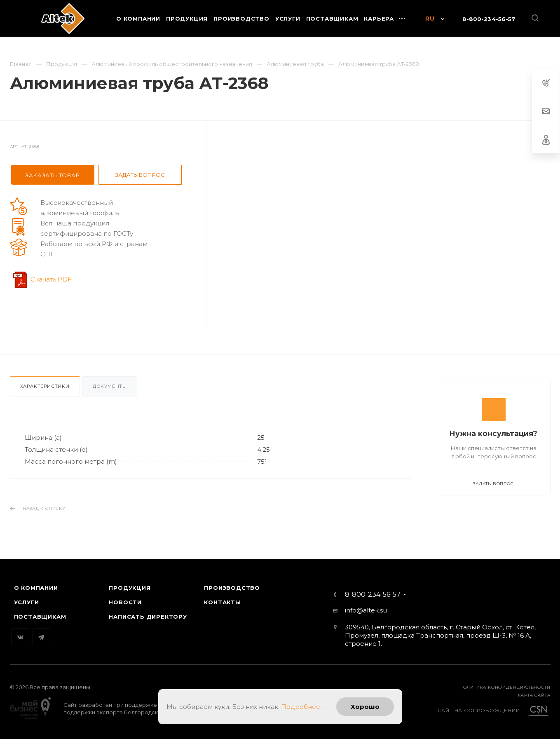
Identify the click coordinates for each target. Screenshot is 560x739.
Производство (232, 588)
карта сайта (534, 695)
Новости (125, 602)
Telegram (41, 637)
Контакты (222, 602)
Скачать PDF (51, 279)
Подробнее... (302, 707)
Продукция (130, 588)
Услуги (27, 602)
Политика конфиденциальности (505, 687)
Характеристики (45, 386)
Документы (110, 386)
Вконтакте (20, 637)
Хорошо (365, 707)
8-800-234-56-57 (489, 19)
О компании (36, 588)
